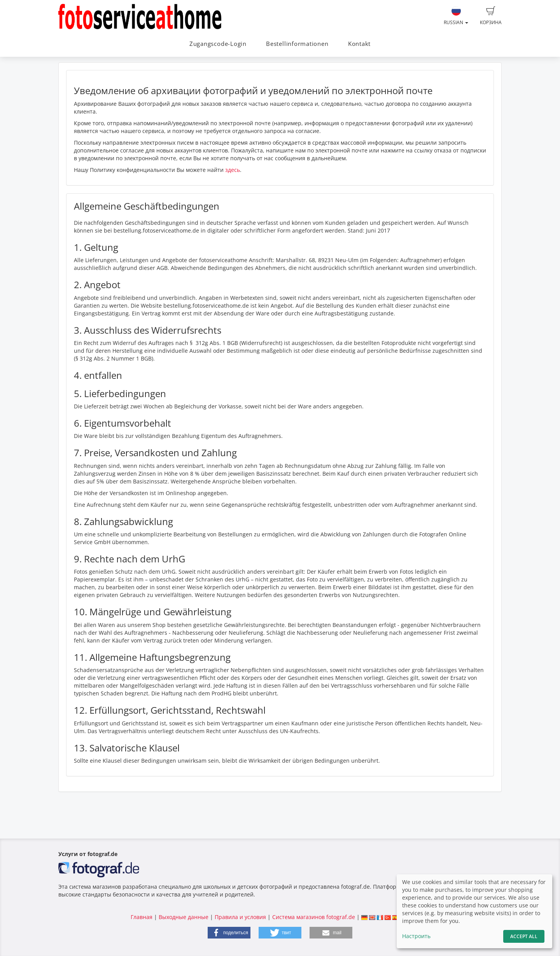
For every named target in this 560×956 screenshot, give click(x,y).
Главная (142, 917)
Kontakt (359, 44)
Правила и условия (240, 917)
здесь (233, 170)
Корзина (491, 16)
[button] (229, 933)
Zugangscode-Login (218, 44)
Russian (456, 16)
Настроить (416, 936)
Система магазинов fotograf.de (314, 917)
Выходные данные (184, 917)
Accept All (524, 936)
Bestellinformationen (297, 44)
